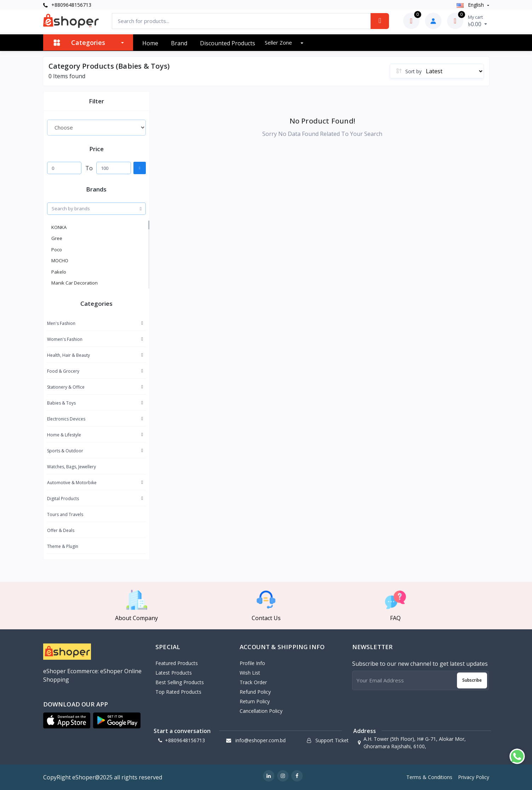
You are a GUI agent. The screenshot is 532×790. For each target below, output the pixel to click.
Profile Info (252, 663)
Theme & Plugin (63, 546)
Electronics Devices (66, 419)
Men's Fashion (61, 323)
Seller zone (279, 42)
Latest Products (174, 673)
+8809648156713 (67, 5)
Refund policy (255, 692)
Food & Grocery (63, 371)
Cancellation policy (261, 711)
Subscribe (472, 680)
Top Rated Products (178, 692)
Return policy (255, 701)
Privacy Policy (474, 777)
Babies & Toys (61, 403)
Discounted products (228, 43)
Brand (179, 43)
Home (150, 43)
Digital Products (63, 499)
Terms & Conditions (429, 777)
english (471, 5)
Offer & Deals (61, 530)
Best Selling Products (180, 682)
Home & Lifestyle (64, 435)
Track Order (253, 682)
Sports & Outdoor (65, 451)
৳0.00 (477, 21)
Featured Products (177, 663)
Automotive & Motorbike (72, 483)
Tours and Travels (65, 514)
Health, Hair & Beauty (68, 355)
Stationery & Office (66, 387)
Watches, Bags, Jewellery (71, 467)
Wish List (250, 673)
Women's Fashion (65, 339)
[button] (67, 721)
